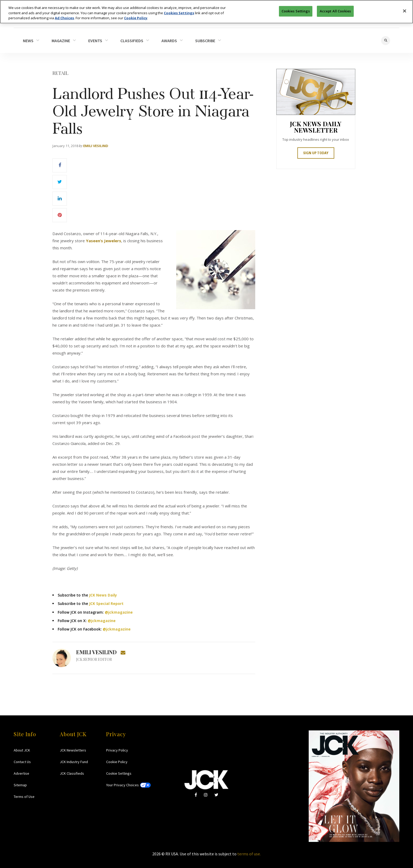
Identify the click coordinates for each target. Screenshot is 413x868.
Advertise (21, 773)
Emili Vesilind (96, 146)
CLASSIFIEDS (132, 41)
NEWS (28, 41)
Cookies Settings (179, 12)
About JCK (22, 750)
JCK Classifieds (72, 773)
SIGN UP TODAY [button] (316, 153)
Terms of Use (24, 797)
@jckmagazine (119, 612)
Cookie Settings (119, 773)
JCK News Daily (103, 595)
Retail (60, 73)
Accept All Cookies (335, 11)
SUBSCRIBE (205, 41)
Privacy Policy (117, 750)
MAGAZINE (61, 41)
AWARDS (169, 41)
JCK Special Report (106, 603)
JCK (206, 780)
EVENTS (95, 41)
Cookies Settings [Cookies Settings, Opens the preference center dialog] (296, 11)
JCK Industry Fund (74, 762)
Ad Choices (64, 17)
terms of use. (249, 854)
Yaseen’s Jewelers (104, 241)
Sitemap (20, 785)
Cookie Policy (117, 762)
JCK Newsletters (73, 750)
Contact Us (22, 762)
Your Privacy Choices (122, 785)
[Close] (405, 11)
